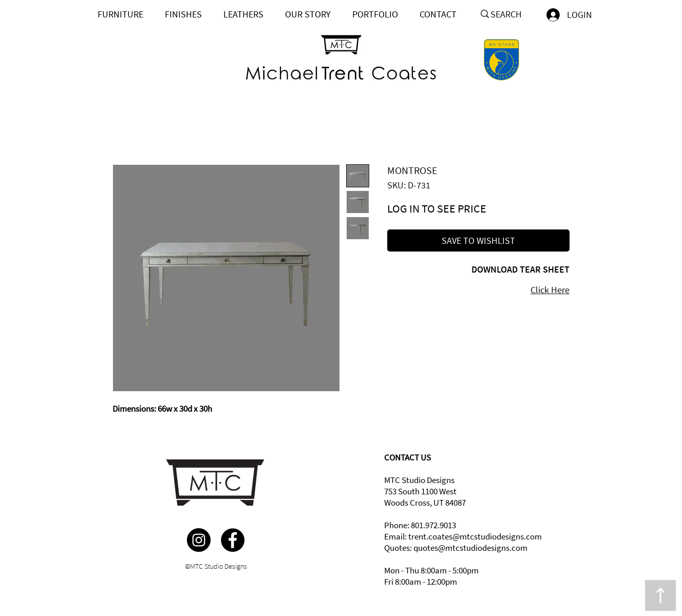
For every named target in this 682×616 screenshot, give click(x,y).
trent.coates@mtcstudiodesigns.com (475, 536)
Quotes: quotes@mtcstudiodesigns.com (456, 548)
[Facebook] (233, 540)
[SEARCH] (510, 14)
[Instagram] (199, 540)
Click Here (550, 290)
